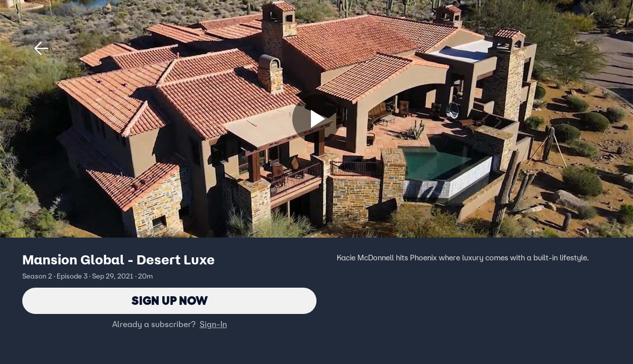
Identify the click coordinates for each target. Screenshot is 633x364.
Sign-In (213, 324)
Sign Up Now (170, 301)
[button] (41, 49)
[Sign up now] (316, 119)
